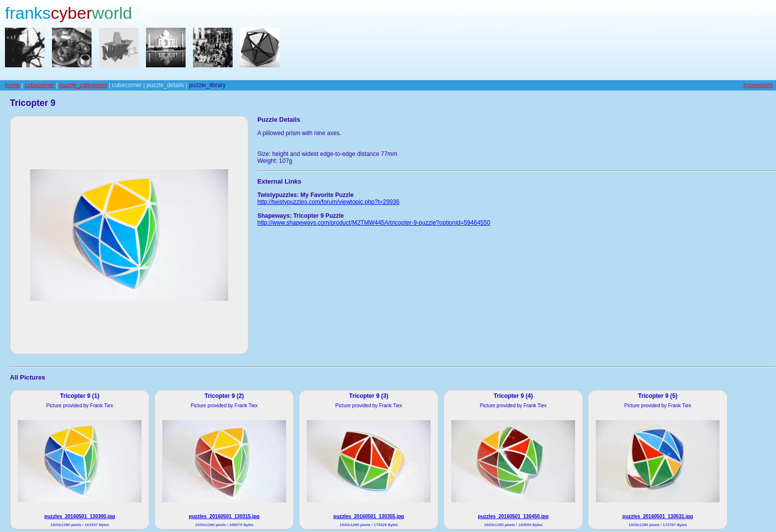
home (12, 85)
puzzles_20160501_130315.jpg (224, 516)
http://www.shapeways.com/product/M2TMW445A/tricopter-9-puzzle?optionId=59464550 (374, 223)
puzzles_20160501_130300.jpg (80, 516)
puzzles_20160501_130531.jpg (658, 516)
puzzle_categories (83, 85)
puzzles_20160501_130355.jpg (369, 516)
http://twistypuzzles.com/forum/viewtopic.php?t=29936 (328, 202)
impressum (758, 85)
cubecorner (40, 85)
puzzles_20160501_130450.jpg (513, 516)
